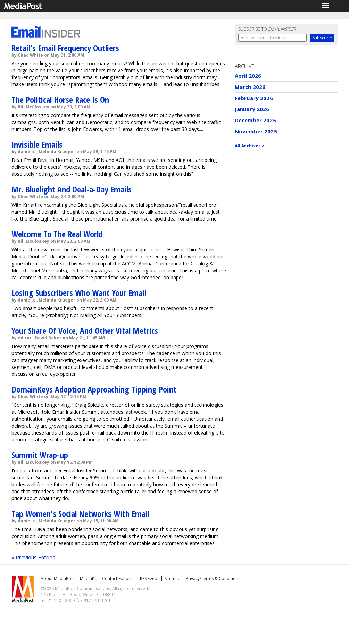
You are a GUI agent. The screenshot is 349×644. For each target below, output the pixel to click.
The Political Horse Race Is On (60, 100)
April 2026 (248, 76)
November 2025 (256, 131)
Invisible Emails (37, 144)
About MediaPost (58, 579)
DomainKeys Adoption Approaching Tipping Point (94, 389)
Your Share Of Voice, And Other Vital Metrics (85, 331)
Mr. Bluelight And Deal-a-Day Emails (72, 189)
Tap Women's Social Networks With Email (80, 514)
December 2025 (255, 120)
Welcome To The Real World (57, 234)
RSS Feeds (150, 579)
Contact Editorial (118, 579)
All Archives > (250, 146)
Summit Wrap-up (40, 455)
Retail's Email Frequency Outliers (65, 48)
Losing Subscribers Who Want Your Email (79, 293)
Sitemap (173, 579)
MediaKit (88, 579)
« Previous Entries (33, 557)
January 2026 (252, 109)
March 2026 (250, 87)
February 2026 (254, 98)
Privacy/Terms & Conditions (213, 579)
